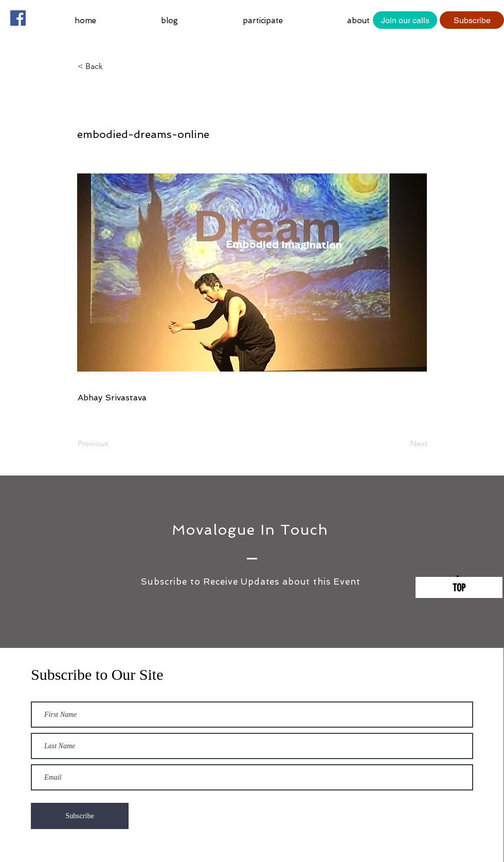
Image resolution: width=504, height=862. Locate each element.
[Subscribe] (472, 20)
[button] (287, 21)
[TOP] (459, 587)
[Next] (402, 444)
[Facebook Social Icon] (18, 18)
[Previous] (112, 444)
